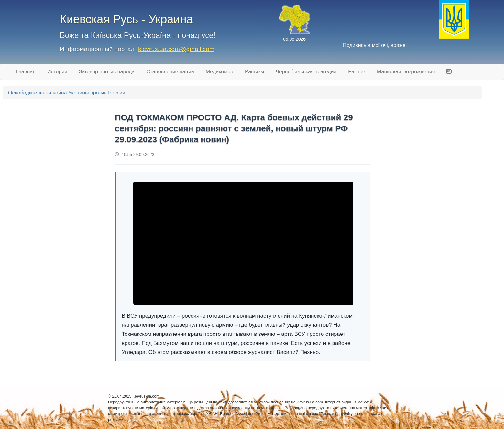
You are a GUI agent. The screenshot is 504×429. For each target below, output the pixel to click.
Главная (26, 72)
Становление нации (170, 72)
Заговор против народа (107, 72)
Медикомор (219, 72)
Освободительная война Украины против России (67, 93)
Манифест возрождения (406, 72)
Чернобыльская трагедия (306, 72)
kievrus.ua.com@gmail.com (176, 49)
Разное (357, 72)
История (57, 72)
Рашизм (254, 72)
